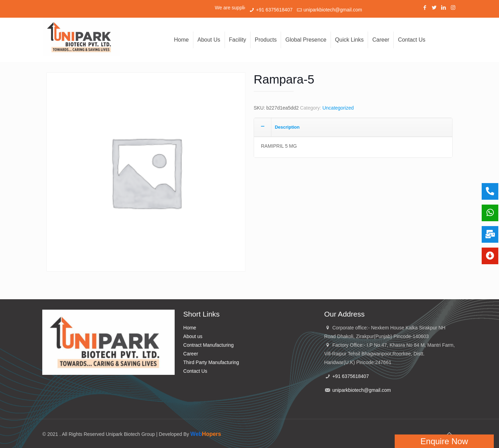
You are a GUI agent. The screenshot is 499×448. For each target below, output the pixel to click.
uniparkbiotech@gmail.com (333, 10)
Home (190, 328)
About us (193, 336)
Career (191, 354)
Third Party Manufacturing (211, 362)
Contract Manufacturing (209, 345)
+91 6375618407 (274, 10)
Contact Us (195, 371)
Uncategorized (338, 108)
